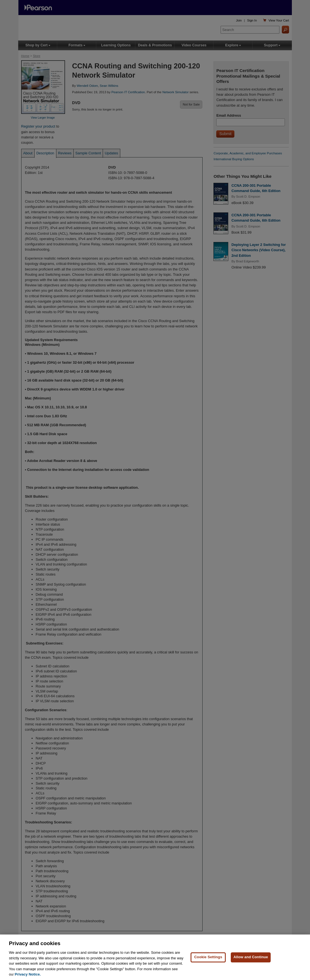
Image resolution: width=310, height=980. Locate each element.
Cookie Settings (208, 958)
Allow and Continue (251, 958)
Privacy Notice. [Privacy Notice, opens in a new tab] (28, 975)
